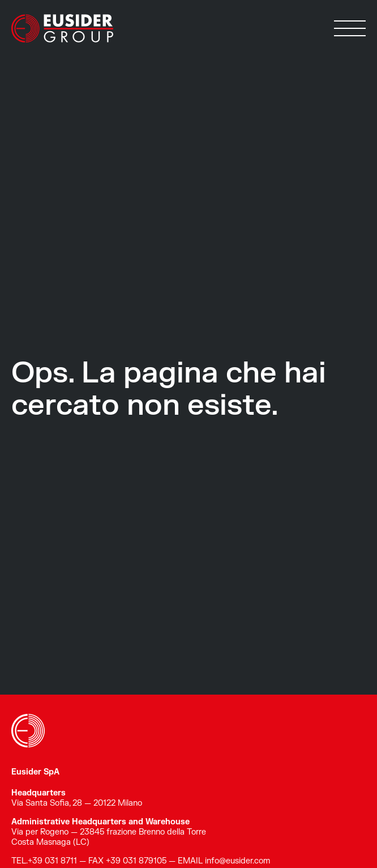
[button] (350, 28)
